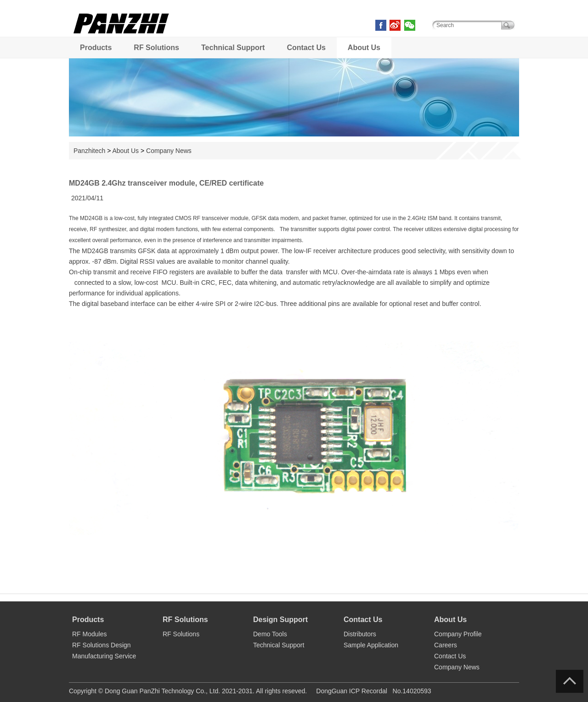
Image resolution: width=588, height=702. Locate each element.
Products (96, 48)
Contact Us (306, 48)
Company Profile (458, 634)
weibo (395, 25)
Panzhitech (89, 151)
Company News (169, 151)
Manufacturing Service (104, 656)
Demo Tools (270, 634)
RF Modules (89, 634)
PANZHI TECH (122, 32)
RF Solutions (156, 48)
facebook (381, 25)
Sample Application (371, 645)
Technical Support (233, 48)
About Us (364, 48)
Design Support (280, 620)
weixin (410, 25)
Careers (446, 645)
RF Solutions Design (102, 645)
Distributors (360, 634)
